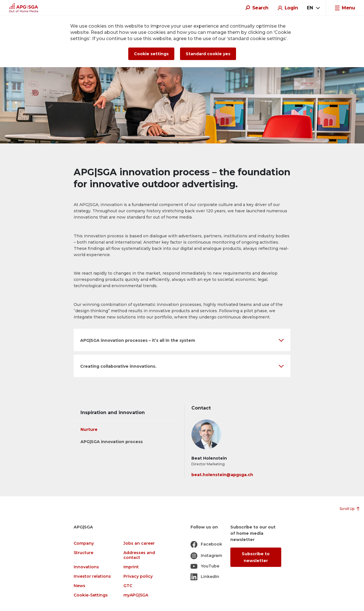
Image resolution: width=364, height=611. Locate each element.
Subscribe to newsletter (256, 557)
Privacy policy (138, 576)
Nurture (89, 429)
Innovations (86, 567)
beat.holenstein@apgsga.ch (222, 475)
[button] (182, 340)
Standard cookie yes (208, 54)
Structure (83, 553)
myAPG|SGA (136, 595)
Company (84, 543)
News (79, 586)
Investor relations (92, 576)
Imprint (131, 567)
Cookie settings (151, 54)
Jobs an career (139, 543)
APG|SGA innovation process (112, 442)
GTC (128, 586)
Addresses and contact (139, 555)
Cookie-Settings (91, 595)
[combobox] (313, 8)
